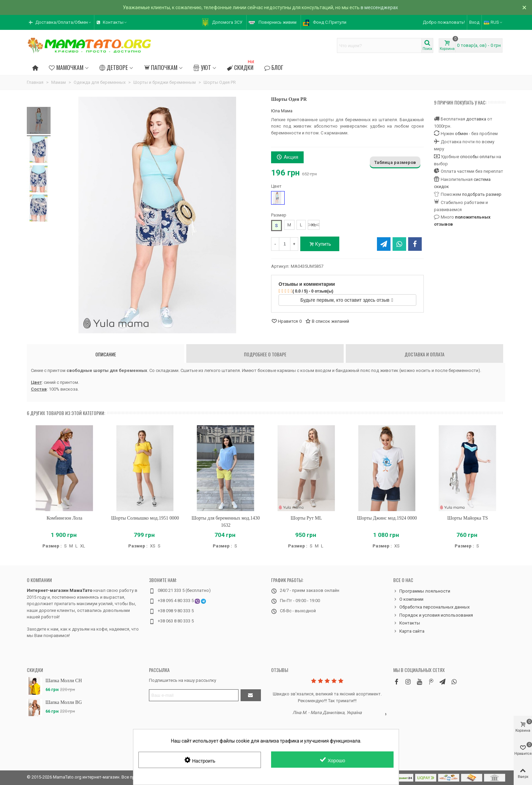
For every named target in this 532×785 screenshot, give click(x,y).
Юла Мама (282, 111)
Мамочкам (66, 67)
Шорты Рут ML (306, 518)
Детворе (114, 67)
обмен (461, 134)
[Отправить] (251, 695)
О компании (39, 580)
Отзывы (280, 670)
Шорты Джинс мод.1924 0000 (387, 518)
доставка (476, 119)
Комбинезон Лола (64, 518)
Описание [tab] (106, 354)
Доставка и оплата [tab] (424, 354)
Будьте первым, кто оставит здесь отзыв (347, 300)
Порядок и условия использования (433, 615)
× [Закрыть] (524, 7)
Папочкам (161, 67)
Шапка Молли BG (64, 702)
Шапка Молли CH (64, 681)
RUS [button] (493, 22)
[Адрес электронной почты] (194, 695)
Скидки (241, 66)
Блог (274, 67)
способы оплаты (478, 157)
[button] (60, 22)
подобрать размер (482, 194)
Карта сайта (409, 631)
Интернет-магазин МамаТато (60, 590)
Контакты (407, 623)
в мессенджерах (379, 7)
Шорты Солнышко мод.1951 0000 (145, 518)
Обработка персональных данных (431, 607)
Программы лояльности (422, 591)
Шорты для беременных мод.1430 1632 (225, 522)
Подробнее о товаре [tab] (265, 354)
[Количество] (285, 244)
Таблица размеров (395, 162)
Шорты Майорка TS (468, 518)
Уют (202, 67)
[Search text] (379, 45)
